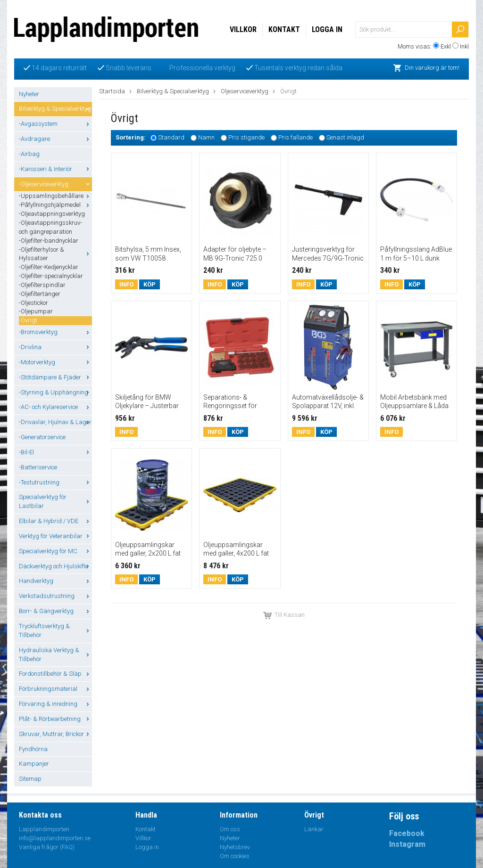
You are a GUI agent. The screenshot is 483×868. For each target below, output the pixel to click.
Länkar (314, 829)
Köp (150, 284)
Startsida (112, 91)
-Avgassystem (55, 124)
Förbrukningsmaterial (55, 689)
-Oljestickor (33, 303)
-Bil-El (55, 452)
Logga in (327, 29)
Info (126, 284)
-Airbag (29, 154)
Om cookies (235, 856)
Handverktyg (55, 581)
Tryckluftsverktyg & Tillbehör (55, 631)
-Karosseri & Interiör (55, 169)
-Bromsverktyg (55, 332)
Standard (171, 138)
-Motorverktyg (55, 362)
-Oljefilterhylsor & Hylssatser (55, 254)
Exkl (446, 46)
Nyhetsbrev (235, 847)
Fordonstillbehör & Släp (55, 674)
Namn (206, 138)
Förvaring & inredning (55, 704)
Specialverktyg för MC (55, 551)
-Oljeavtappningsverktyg (52, 214)
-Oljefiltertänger (40, 294)
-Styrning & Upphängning (55, 392)
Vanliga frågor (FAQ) (47, 847)
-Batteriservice (38, 467)
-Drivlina (55, 347)
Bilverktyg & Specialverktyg (55, 109)
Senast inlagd (345, 138)
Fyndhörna (33, 749)
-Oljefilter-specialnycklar (51, 276)
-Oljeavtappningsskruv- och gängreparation (50, 227)
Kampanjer (34, 764)
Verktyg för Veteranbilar (55, 536)
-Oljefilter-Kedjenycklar (49, 267)
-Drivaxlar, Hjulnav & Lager (55, 422)
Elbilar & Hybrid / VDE (55, 521)
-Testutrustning (55, 482)
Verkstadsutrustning (55, 596)
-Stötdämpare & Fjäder (55, 377)
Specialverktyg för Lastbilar (55, 501)
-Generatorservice (42, 437)
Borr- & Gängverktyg (55, 611)
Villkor (243, 29)
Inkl (464, 46)
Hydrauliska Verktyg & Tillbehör (55, 655)
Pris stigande (246, 138)
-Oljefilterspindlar (42, 285)
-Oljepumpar (36, 311)
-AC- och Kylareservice (55, 407)
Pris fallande (296, 138)
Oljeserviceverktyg (245, 91)
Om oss (230, 829)
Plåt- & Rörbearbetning (55, 719)
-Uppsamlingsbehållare (55, 196)
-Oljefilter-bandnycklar (49, 241)
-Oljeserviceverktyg (55, 184)
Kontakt (284, 29)
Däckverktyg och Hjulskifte (55, 566)
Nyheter (29, 94)
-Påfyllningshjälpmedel (55, 205)
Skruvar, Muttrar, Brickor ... (55, 734)
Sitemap (30, 779)
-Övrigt (28, 320)
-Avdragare (55, 139)
